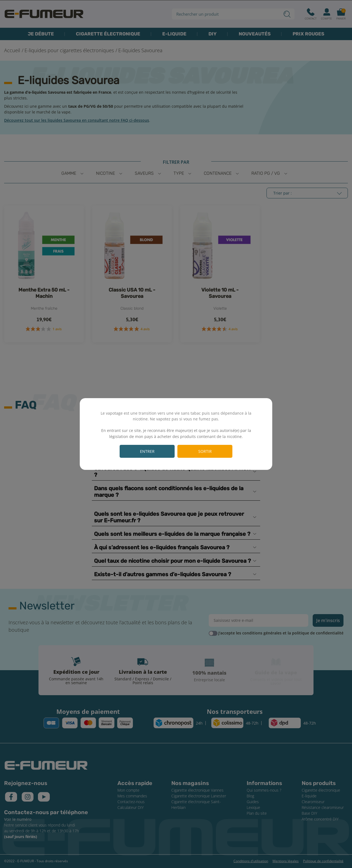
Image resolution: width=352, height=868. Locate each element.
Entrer (147, 451)
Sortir (205, 451)
